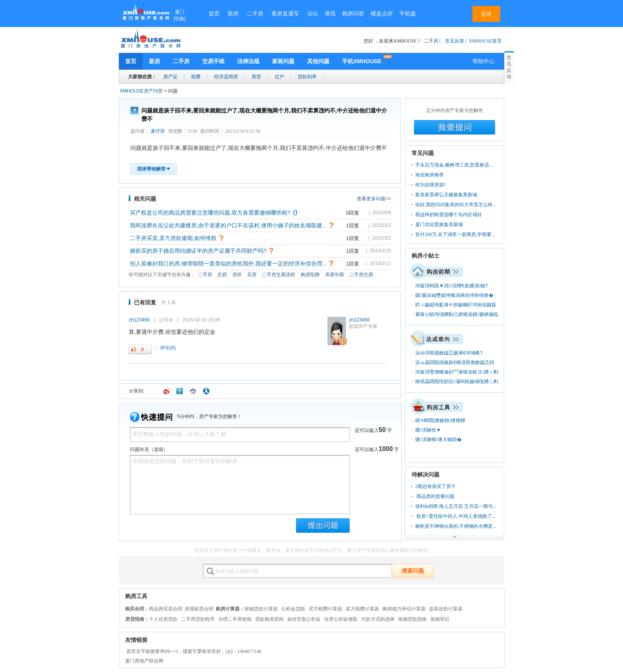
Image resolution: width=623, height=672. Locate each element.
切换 (180, 19)
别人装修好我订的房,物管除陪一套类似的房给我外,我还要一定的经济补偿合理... (228, 263)
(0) (168, 348)
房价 (237, 275)
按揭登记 (440, 619)
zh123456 (359, 320)
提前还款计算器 (446, 609)
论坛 (313, 14)
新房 (233, 14)
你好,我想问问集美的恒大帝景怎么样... (456, 205)
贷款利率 (307, 77)
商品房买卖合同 (166, 609)
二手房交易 (361, 275)
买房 (252, 275)
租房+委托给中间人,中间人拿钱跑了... (455, 516)
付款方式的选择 (378, 619)
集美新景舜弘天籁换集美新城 (446, 195)
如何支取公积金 (304, 619)
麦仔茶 (158, 131)
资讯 (330, 14)
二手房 (255, 14)
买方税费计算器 (325, 609)
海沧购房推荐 (430, 175)
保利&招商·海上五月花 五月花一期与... (456, 506)
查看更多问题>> (374, 199)
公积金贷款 (293, 609)
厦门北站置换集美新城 (439, 225)
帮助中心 (484, 61)
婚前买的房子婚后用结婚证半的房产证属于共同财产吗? (198, 251)
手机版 (408, 14)
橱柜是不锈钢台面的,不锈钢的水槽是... (456, 526)
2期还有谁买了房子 (435, 486)
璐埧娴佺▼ (428, 430)
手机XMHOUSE (362, 61)
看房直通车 (285, 14)
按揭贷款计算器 (261, 609)
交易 (222, 275)
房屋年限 (335, 275)
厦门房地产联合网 (144, 661)
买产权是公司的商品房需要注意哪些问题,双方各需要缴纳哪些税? (210, 213)
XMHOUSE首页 (485, 41)
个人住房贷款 (163, 619)
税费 (196, 77)
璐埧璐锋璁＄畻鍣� (438, 440)
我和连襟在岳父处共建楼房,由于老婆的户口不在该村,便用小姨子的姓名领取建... (228, 225)
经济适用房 (226, 77)
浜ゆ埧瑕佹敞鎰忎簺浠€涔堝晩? (449, 353)
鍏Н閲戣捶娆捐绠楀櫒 (440, 420)
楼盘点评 (382, 14)
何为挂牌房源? (430, 185)
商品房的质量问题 (435, 496)
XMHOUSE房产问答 (141, 91)
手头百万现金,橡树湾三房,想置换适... (454, 165)
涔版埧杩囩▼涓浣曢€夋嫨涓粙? (451, 286)
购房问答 (353, 14)
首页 (214, 14)
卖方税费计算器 (362, 609)
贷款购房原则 (269, 619)
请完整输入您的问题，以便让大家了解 (240, 435)
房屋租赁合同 (199, 609)
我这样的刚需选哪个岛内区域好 (449, 215)
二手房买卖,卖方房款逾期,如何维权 (173, 238)
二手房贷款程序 (198, 619)
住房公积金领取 (341, 619)
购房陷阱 (310, 275)
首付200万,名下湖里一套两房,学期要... (455, 234)
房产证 (170, 77)
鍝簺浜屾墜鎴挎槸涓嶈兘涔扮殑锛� (454, 295)
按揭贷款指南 (412, 619)
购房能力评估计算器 (404, 609)
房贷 (256, 77)
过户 (279, 77)
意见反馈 (455, 41)
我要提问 (455, 127)
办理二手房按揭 (235, 619)
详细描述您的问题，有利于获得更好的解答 (240, 485)
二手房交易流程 (279, 275)
